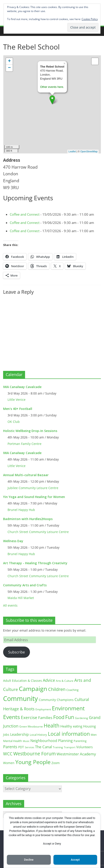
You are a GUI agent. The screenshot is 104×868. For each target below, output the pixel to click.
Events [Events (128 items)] (12, 717)
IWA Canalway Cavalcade (22, 387)
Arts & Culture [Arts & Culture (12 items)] (65, 681)
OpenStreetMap (89, 151)
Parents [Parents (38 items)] (10, 747)
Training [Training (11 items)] (58, 747)
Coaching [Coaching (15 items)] (72, 690)
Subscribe (17, 652)
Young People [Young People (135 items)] (33, 762)
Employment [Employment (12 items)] (43, 709)
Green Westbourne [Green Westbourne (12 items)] (31, 726)
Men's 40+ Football (18, 409)
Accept (75, 860)
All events (10, 605)
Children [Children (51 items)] (57, 689)
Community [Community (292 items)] (21, 699)
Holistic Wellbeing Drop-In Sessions (30, 431)
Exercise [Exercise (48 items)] (29, 717)
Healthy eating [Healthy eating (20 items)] (71, 726)
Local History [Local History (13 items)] (38, 735)
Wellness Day (13, 541)
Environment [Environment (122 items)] (68, 708)
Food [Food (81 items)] (59, 717)
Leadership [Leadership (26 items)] (20, 734)
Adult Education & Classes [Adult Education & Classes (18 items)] (23, 681)
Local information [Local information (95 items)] (69, 734)
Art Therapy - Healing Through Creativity (35, 563)
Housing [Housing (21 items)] (89, 726)
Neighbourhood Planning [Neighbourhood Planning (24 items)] (52, 741)
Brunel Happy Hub (21, 510)
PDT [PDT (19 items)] (21, 747)
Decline (29, 860)
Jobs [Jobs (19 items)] (6, 735)
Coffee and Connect (25, 214)
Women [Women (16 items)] (9, 763)
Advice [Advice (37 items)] (49, 680)
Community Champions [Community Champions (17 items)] (56, 700)
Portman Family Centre (25, 444)
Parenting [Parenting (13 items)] (80, 741)
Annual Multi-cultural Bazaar (26, 475)
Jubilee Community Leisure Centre (33, 488)
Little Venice (17, 400)
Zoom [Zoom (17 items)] (56, 763)
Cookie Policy (90, 19)
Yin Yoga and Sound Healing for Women (34, 497)
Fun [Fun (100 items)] (70, 717)
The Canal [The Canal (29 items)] (43, 747)
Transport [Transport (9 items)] (70, 747)
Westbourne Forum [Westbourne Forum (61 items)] (34, 754)
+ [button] (9, 61)
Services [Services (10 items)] (29, 747)
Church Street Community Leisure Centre (38, 532)
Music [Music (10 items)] (26, 741)
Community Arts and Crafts (25, 585)
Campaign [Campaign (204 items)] (33, 689)
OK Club (14, 422)
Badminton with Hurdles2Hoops (28, 519)
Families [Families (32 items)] (45, 718)
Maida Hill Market (21, 598)
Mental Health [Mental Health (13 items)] (13, 741)
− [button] (9, 68)
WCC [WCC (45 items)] (8, 754)
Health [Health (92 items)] (52, 725)
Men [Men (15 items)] (94, 735)
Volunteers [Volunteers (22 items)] (84, 747)
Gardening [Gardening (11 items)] (81, 718)
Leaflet (72, 151)
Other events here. (52, 87)
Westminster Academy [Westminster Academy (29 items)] (76, 754)
